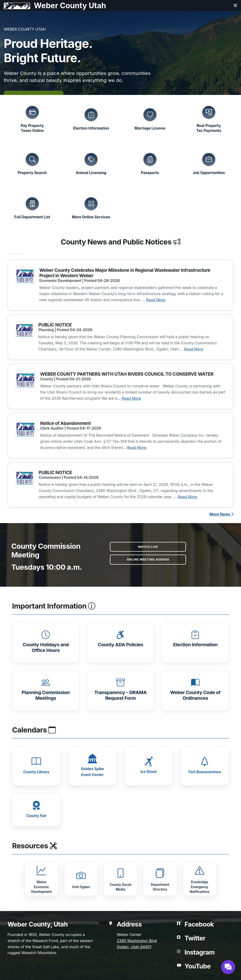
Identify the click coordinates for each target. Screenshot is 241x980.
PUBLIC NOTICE (55, 325)
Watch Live (148, 547)
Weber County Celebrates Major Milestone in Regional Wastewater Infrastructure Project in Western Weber (125, 273)
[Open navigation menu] (232, 8)
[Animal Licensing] (91, 163)
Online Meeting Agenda (148, 559)
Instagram (200, 952)
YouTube (198, 966)
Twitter (195, 938)
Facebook (199, 924)
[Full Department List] (32, 207)
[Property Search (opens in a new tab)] (32, 163)
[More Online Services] (91, 207)
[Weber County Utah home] (53, 6)
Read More (156, 300)
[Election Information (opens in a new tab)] (91, 119)
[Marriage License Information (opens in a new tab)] (150, 119)
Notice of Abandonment (66, 423)
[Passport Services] (150, 163)
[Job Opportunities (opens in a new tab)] (209, 163)
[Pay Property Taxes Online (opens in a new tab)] (32, 119)
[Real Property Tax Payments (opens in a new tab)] (209, 119)
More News (221, 514)
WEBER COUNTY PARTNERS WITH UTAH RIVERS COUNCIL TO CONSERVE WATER (127, 374)
